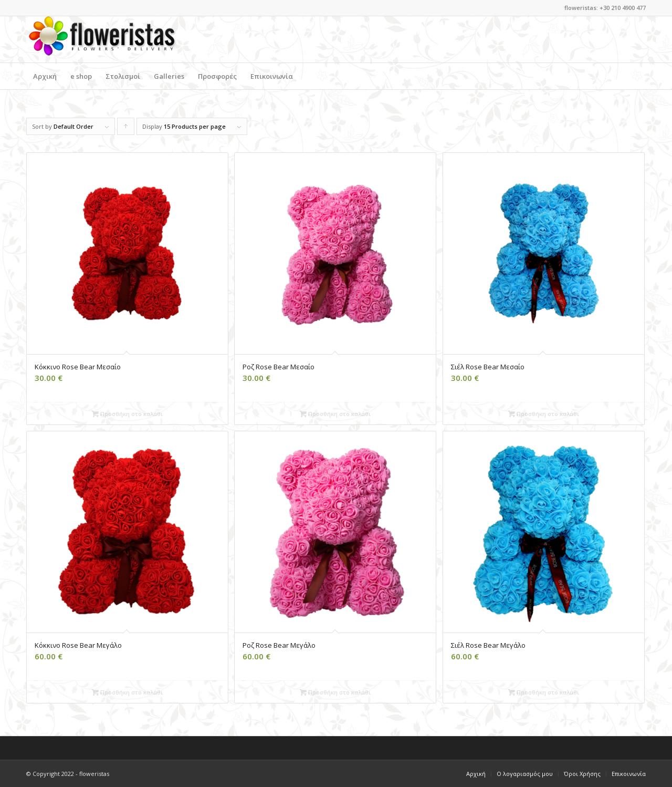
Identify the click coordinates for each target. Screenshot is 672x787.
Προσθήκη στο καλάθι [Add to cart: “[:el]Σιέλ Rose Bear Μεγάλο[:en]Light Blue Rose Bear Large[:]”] (544, 692)
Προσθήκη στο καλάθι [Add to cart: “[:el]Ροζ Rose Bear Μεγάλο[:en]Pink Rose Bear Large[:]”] (335, 692)
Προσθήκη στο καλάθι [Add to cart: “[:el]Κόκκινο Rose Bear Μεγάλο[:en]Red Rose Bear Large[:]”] (127, 692)
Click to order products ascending (126, 129)
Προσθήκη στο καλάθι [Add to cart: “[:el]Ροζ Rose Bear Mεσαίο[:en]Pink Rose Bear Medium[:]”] (335, 414)
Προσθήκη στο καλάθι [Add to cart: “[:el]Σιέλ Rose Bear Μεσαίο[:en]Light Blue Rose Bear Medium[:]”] (544, 414)
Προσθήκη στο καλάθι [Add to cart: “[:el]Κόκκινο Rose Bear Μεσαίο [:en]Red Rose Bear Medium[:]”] (127, 414)
